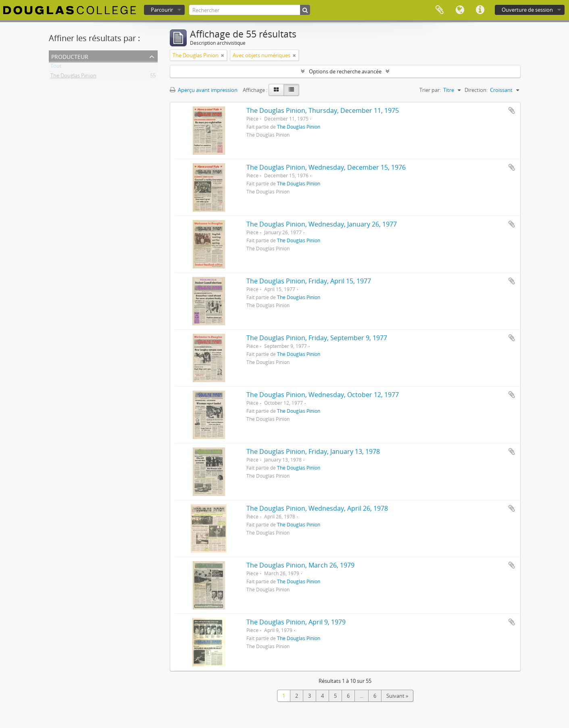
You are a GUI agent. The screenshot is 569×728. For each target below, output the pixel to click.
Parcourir (162, 10)
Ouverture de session (527, 10)
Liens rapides (480, 10)
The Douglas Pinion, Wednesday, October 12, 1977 (323, 395)
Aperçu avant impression (204, 90)
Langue (460, 10)
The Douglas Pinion (73, 77)
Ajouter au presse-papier (512, 110)
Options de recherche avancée (345, 71)
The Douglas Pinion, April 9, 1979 (296, 622)
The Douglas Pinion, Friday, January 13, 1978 (313, 451)
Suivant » (397, 696)
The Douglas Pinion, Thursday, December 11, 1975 (323, 110)
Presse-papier (440, 10)
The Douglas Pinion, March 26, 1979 (300, 565)
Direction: (476, 90)
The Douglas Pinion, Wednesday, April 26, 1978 (317, 508)
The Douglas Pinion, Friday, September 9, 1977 (317, 338)
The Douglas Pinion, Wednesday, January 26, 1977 (322, 224)
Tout (56, 67)
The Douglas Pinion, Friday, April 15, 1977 (309, 281)
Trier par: (430, 90)
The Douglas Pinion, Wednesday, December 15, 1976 (326, 167)
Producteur (70, 56)
